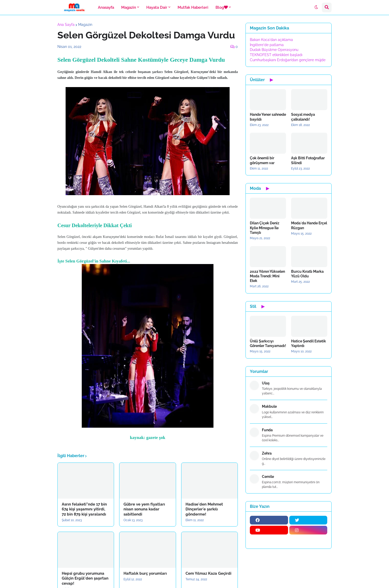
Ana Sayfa (66, 25)
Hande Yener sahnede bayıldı (268, 117)
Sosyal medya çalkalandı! (303, 117)
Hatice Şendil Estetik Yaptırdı (309, 343)
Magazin (85, 25)
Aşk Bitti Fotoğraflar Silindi (308, 160)
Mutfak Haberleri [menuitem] (193, 7)
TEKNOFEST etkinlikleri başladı (276, 55)
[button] (316, 7)
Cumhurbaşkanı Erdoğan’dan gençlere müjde (288, 60)
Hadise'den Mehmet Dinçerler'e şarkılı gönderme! (204, 509)
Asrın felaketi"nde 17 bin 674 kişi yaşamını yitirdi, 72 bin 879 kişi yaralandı (84, 509)
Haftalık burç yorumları (145, 573)
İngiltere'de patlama (267, 45)
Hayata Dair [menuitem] (157, 7)
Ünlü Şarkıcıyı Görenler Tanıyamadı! (268, 343)
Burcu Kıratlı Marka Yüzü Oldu (307, 274)
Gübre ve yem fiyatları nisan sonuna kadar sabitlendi (144, 509)
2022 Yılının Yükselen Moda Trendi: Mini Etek (267, 276)
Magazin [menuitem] (129, 7)
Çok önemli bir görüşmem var (262, 160)
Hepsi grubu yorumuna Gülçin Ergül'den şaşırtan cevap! (85, 578)
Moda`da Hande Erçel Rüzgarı (309, 225)
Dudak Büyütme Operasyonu (274, 50)
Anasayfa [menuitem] (106, 7)
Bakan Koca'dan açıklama (271, 40)
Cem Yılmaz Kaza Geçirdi (208, 573)
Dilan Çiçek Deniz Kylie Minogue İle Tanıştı (265, 228)
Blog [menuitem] (222, 7)
